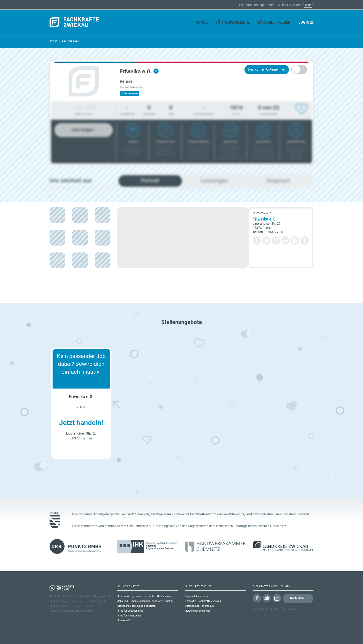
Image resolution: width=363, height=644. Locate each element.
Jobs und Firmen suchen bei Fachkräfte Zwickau (145, 601)
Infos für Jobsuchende (130, 611)
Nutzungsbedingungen (198, 611)
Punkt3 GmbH (264, 609)
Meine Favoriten (289, 5)
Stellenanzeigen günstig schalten (136, 606)
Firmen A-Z (124, 621)
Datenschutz (192, 606)
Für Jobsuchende (233, 22)
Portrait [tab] (150, 180)
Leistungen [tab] (214, 181)
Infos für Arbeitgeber (129, 616)
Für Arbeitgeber (274, 22)
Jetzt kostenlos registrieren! (256, 5)
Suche (202, 22)
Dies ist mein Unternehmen (267, 69)
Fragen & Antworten (196, 596)
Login (306, 22)
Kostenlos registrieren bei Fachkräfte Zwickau (144, 596)
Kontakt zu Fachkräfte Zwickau (203, 601)
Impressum (208, 606)
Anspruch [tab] (278, 181)
